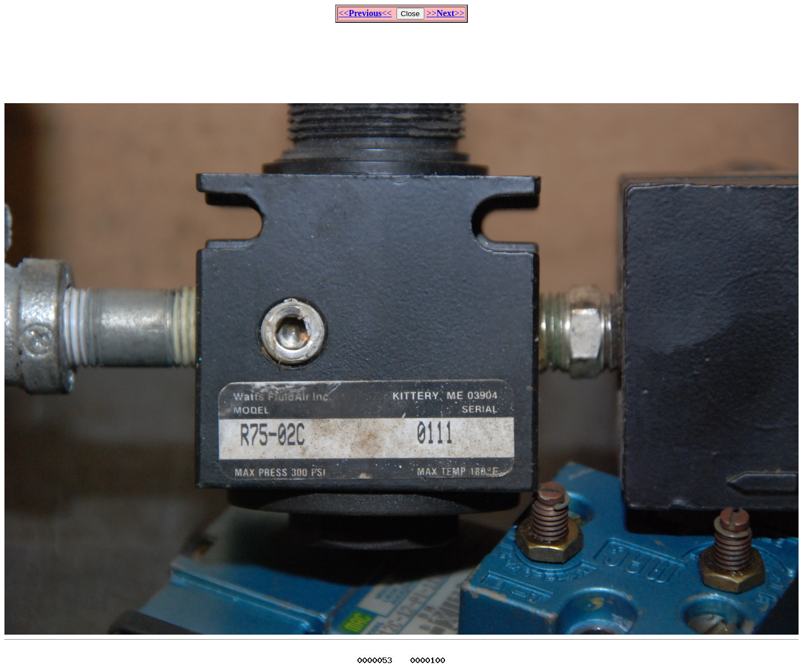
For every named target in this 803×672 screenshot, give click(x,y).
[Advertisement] (401, 58)
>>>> (446, 13)
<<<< (365, 13)
